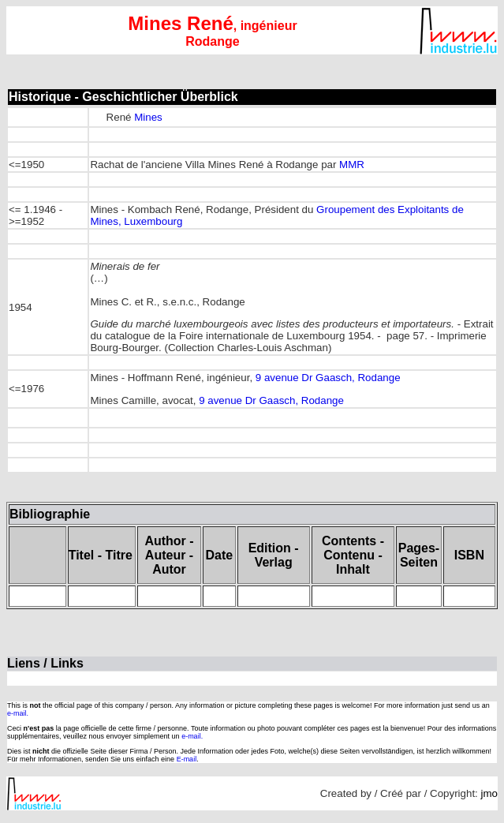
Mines (148, 117)
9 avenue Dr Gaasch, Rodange (328, 378)
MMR (352, 165)
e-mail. (18, 713)
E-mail (187, 759)
